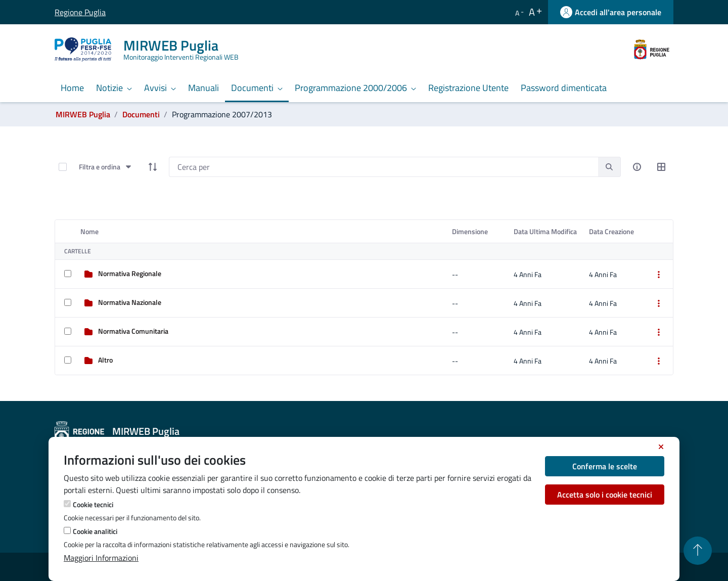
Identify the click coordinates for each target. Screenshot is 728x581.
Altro (105, 360)
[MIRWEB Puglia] (153, 50)
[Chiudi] (661, 447)
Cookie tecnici (93, 504)
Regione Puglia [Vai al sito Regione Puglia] (62, 12)
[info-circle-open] (637, 167)
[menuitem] (72, 88)
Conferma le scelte (605, 466)
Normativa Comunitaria (133, 331)
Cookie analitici (95, 531)
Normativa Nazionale (130, 302)
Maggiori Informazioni (101, 558)
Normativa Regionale (130, 273)
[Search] (383, 167)
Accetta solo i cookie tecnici (605, 495)
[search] (609, 167)
